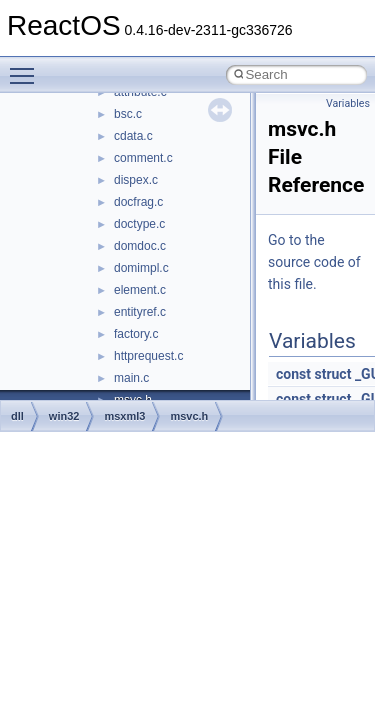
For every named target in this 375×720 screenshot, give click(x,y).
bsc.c (128, 114)
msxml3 (124, 416)
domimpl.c (141, 268)
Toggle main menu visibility (27, 67)
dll (17, 416)
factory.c (136, 334)
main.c (131, 378)
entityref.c (140, 312)
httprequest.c (148, 356)
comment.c (143, 158)
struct (332, 374)
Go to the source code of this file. (314, 262)
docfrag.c (138, 202)
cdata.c (133, 136)
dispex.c (136, 180)
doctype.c (139, 224)
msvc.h (189, 416)
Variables (348, 103)
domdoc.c (140, 246)
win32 (64, 416)
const (293, 374)
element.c (140, 290)
